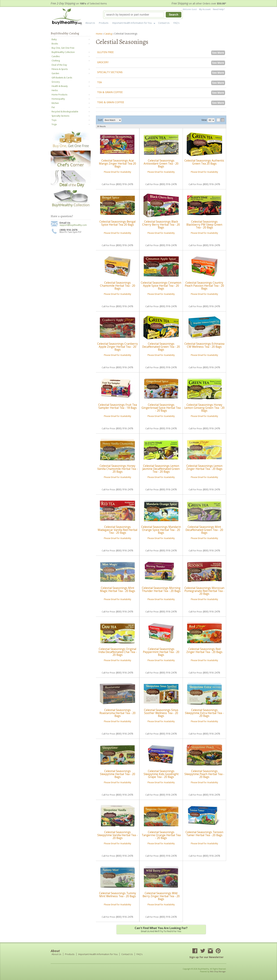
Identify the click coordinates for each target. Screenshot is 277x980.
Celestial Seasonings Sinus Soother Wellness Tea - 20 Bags (161, 713)
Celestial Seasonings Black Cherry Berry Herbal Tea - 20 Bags (161, 225)
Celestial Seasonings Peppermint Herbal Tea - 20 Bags (161, 652)
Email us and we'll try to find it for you (161, 929)
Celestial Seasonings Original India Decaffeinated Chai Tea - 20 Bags (118, 652)
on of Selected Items (79, 3)
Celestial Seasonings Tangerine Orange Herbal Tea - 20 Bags (161, 835)
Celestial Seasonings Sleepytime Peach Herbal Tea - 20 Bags (204, 774)
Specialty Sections (110, 72)
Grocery (103, 62)
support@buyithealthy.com (73, 225)
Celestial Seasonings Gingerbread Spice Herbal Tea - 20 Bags (161, 408)
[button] (143, 15)
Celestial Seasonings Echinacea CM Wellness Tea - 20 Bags (204, 345)
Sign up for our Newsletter (206, 957)
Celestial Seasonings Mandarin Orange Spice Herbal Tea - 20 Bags (161, 530)
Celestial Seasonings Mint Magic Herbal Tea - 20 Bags (118, 589)
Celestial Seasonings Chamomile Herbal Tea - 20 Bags (118, 286)
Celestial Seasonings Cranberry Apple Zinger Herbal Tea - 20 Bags (117, 347)
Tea (99, 82)
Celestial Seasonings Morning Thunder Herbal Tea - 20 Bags (161, 589)
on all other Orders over (199, 3)
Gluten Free (105, 52)
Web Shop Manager (218, 972)
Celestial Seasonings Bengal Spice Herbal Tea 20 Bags (117, 223)
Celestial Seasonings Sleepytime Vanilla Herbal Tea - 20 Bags (117, 835)
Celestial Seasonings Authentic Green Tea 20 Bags (204, 162)
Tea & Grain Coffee (110, 92)
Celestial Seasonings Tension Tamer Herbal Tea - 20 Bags (204, 834)
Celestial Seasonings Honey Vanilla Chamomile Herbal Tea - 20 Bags (117, 469)
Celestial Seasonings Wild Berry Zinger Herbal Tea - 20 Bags (161, 896)
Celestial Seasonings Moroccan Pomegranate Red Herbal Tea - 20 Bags (204, 591)
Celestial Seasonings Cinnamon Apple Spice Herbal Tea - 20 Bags (161, 286)
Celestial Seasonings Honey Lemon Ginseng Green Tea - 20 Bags (204, 408)
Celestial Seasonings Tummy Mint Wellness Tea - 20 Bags (118, 895)
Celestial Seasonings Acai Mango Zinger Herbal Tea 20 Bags (117, 164)
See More (218, 53)
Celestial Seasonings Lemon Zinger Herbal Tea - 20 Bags (204, 467)
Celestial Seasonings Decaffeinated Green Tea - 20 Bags (161, 347)
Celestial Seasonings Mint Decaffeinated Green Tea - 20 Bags (204, 530)
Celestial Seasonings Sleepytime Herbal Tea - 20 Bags (118, 774)
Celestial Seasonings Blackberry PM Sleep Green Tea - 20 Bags (204, 225)
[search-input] (134, 15)
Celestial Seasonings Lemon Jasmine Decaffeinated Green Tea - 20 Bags (161, 469)
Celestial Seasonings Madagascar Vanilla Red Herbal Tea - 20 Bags (117, 530)
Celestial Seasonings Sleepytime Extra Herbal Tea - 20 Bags (204, 713)
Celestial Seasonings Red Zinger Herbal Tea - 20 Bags (204, 650)
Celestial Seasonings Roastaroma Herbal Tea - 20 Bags (117, 713)
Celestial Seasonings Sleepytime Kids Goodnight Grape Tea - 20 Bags (161, 774)
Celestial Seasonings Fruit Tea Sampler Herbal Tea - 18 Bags (118, 406)
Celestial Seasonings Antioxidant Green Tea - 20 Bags (161, 164)
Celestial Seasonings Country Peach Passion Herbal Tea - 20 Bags (204, 286)
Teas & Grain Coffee (111, 102)
